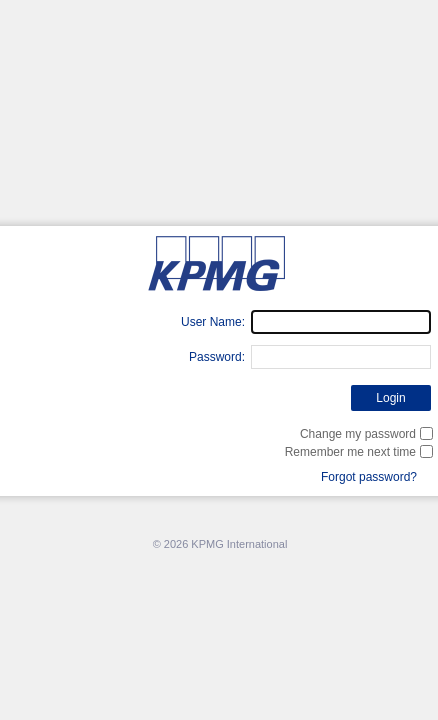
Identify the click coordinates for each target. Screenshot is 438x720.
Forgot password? (369, 477)
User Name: (213, 322)
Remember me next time (350, 452)
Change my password (358, 434)
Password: (217, 357)
